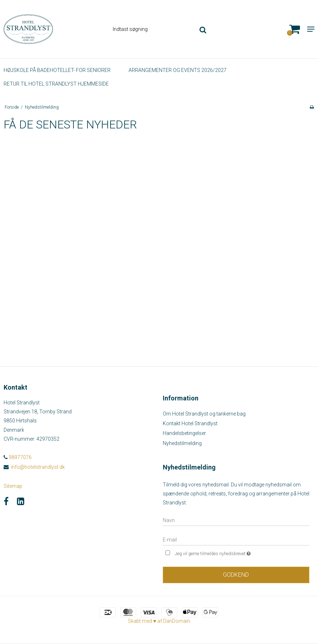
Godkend (236, 575)
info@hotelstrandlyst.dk (38, 467)
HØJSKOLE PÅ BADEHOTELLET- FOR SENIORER (57, 70)
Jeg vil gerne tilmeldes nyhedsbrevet (231, 553)
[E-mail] (236, 539)
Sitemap (13, 486)
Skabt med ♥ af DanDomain (159, 621)
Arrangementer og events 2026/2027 (178, 70)
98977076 (18, 457)
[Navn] (236, 520)
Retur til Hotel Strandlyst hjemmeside (56, 84)
